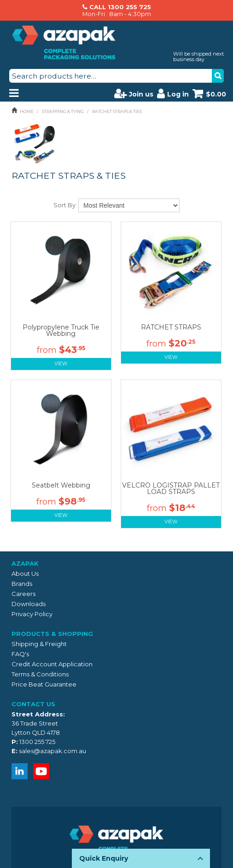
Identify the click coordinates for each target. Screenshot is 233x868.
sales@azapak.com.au (52, 751)
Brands (22, 584)
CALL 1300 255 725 (120, 7)
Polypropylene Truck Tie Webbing (61, 330)
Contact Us (33, 704)
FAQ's (20, 654)
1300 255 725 (37, 742)
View (61, 364)
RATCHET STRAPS (171, 327)
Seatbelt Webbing (61, 485)
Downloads (29, 604)
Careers (23, 594)
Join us (134, 93)
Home (27, 111)
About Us (25, 573)
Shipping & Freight (39, 644)
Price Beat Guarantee (44, 684)
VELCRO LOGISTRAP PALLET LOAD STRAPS (171, 488)
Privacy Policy (32, 614)
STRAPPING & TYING (63, 111)
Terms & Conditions (40, 674)
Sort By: (65, 205)
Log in (173, 93)
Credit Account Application (52, 664)
